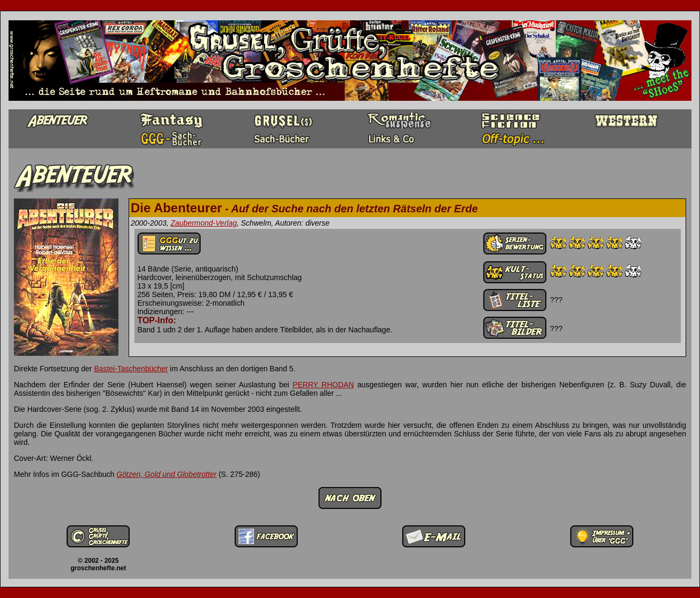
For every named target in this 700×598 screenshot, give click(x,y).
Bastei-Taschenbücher (131, 369)
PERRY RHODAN (323, 385)
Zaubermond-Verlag (204, 223)
